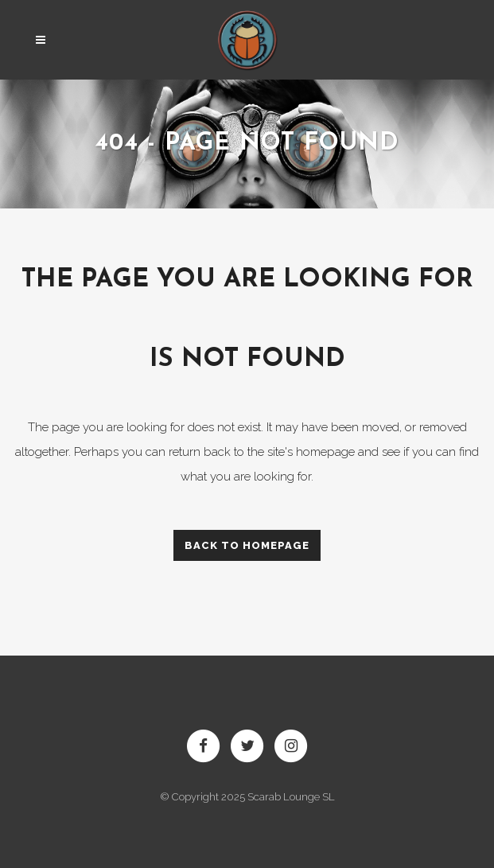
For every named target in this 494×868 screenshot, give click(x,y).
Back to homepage (247, 545)
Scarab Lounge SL (291, 797)
